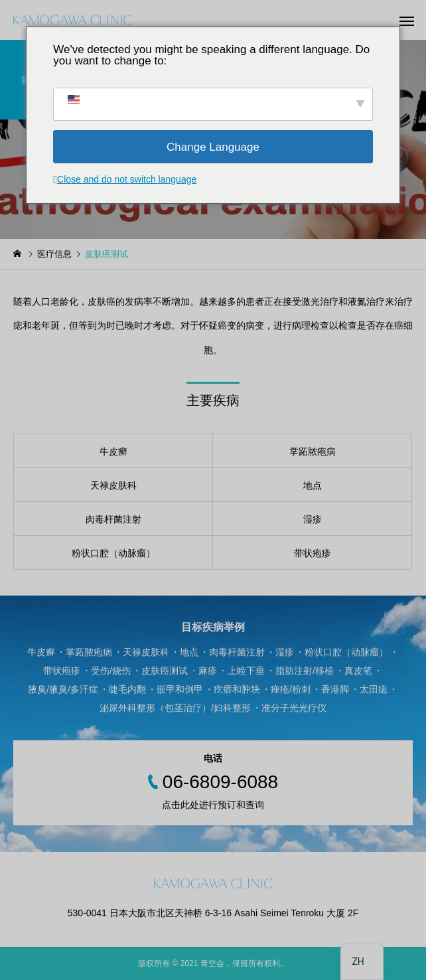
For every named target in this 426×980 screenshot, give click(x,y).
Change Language (213, 147)
